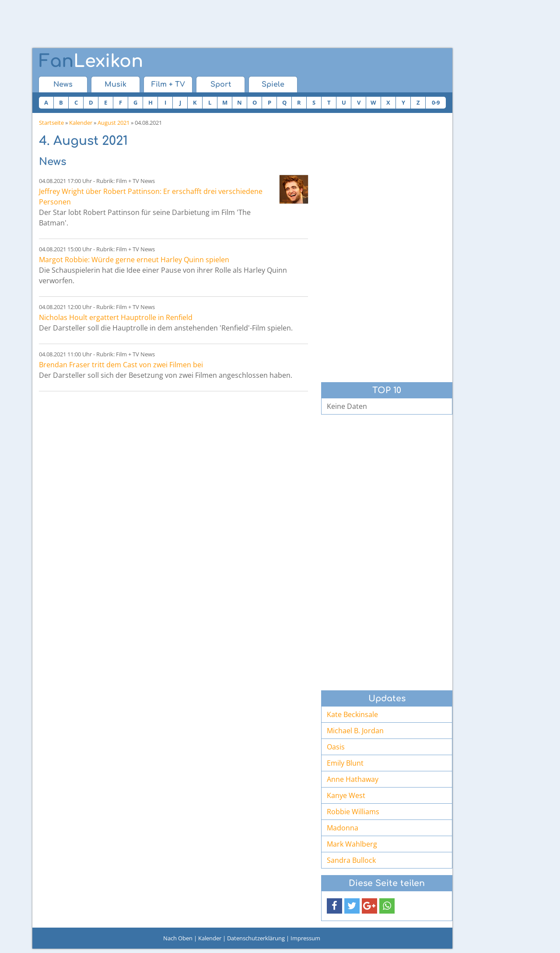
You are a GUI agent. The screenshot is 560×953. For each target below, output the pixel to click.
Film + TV (168, 84)
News (63, 84)
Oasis (336, 747)
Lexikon (91, 61)
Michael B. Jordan (355, 731)
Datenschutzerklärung (256, 938)
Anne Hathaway (353, 779)
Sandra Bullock (351, 860)
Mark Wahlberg (352, 844)
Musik (115, 84)
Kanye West (346, 795)
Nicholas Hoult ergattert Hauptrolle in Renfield (116, 317)
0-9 (436, 102)
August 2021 (114, 123)
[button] (334, 906)
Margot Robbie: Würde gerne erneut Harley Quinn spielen (134, 260)
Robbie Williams (353, 812)
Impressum (305, 938)
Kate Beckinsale (352, 714)
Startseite (51, 123)
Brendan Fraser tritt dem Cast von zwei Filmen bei (121, 365)
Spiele (273, 84)
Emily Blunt (345, 763)
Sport (221, 84)
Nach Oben (178, 938)
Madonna (343, 828)
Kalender (81, 123)
